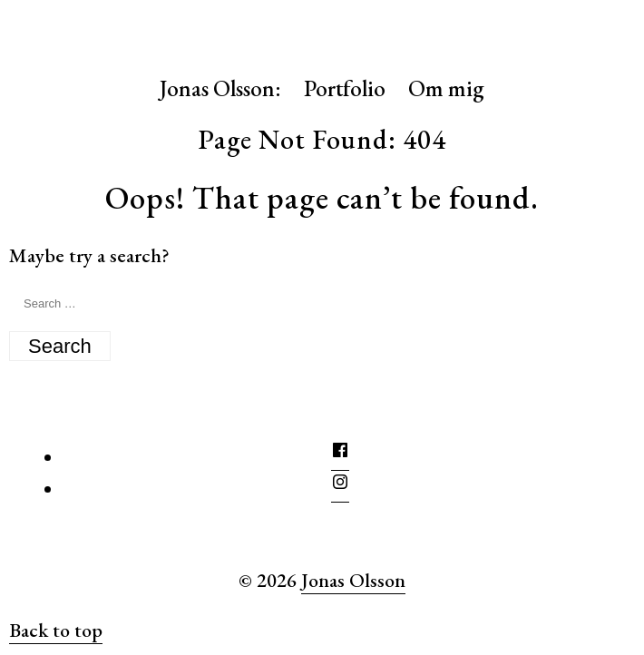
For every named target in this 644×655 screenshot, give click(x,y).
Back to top (56, 630)
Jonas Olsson (353, 580)
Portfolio (345, 88)
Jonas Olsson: (220, 88)
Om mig (446, 88)
